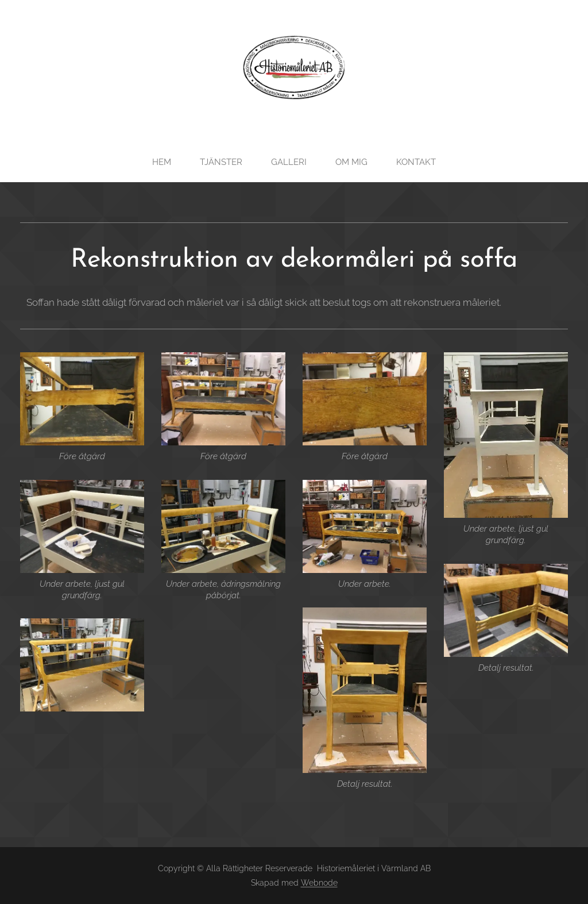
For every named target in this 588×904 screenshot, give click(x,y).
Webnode (319, 883)
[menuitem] (165, 162)
